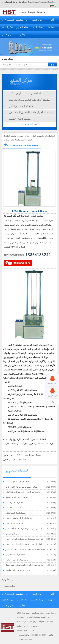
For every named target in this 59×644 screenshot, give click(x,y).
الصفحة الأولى (7, 20)
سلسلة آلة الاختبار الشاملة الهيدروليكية (29, 94)
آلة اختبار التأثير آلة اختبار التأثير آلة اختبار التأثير (24, 544)
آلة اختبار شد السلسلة (14, 523)
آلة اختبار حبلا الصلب (13, 508)
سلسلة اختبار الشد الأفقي (16, 513)
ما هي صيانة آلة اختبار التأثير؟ (17, 560)
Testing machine (9, 586)
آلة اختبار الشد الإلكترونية (15, 555)
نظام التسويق (22, 27)
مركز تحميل (7, 34)
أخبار (52, 20)
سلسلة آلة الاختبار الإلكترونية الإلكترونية (30, 100)
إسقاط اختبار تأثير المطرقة (14, 140)
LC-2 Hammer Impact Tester (28, 455)
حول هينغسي (22, 20)
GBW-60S (22, 460)
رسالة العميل (37, 27)
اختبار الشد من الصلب (14, 503)
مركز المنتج (37, 20)
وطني (22, 34)
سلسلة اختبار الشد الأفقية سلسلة (19, 518)
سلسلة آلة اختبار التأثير (21, 106)
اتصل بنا (52, 27)
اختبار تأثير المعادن (13, 534)
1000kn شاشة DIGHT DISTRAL (18, 570)
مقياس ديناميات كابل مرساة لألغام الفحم (21, 487)
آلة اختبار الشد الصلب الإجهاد (17, 497)
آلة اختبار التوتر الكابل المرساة (17, 482)
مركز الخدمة (7, 27)
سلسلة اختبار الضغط (20, 119)
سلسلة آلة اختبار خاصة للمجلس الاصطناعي (32, 112)
